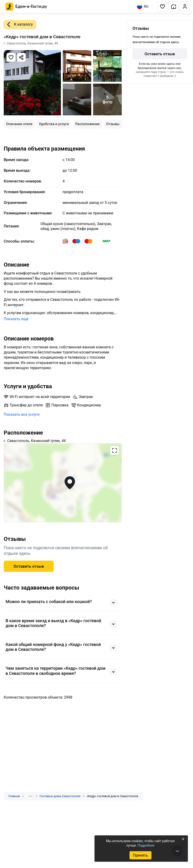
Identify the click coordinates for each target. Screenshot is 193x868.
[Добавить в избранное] (11, 57)
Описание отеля (19, 124)
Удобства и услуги (54, 124)
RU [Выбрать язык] (143, 7)
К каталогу (18, 24)
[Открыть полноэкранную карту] (63, 483)
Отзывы (113, 124)
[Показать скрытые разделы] (31, 796)
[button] (162, 7)
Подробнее (146, 845)
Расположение (88, 124)
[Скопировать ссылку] (21, 57)
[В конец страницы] (177, 851)
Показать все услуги (22, 414)
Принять (140, 855)
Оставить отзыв (29, 566)
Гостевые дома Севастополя (60, 796)
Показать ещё (16, 319)
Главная (14, 796)
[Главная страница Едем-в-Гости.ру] (26, 7)
